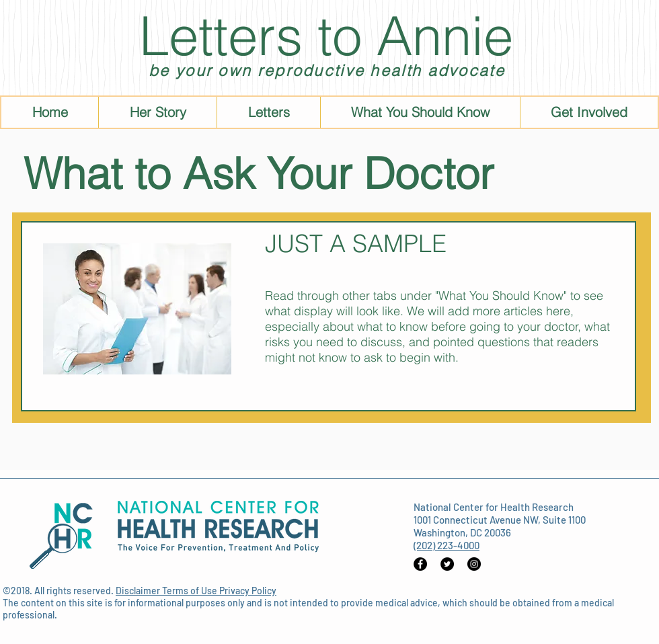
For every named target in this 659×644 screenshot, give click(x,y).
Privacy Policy (248, 591)
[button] (420, 112)
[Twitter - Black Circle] (447, 564)
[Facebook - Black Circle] (420, 564)
